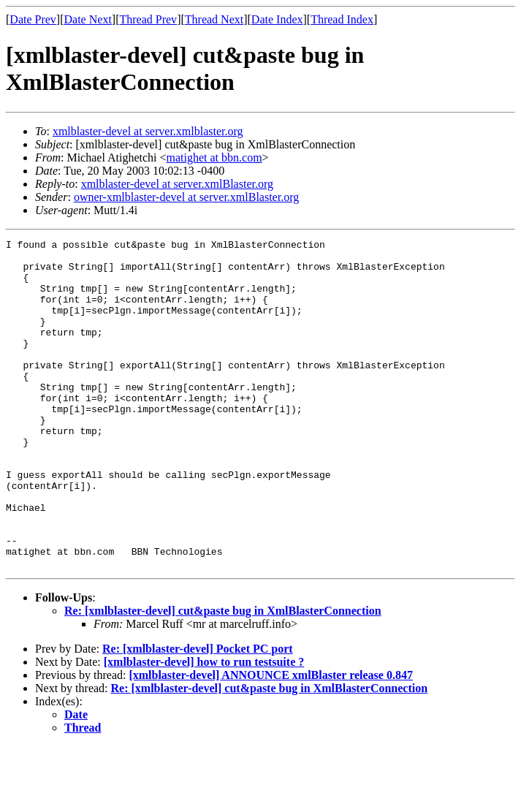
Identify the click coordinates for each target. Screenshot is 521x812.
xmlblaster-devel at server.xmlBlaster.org (177, 184)
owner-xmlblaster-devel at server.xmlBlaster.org (186, 197)
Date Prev (33, 19)
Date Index (277, 19)
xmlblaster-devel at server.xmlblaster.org (148, 131)
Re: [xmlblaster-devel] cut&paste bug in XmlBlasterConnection (223, 676)
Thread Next (214, 19)
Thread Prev (148, 19)
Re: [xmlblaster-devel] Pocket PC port (198, 714)
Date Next (88, 19)
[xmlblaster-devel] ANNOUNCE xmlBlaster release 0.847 (271, 741)
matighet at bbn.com (214, 158)
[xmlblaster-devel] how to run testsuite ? (204, 728)
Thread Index (342, 19)
